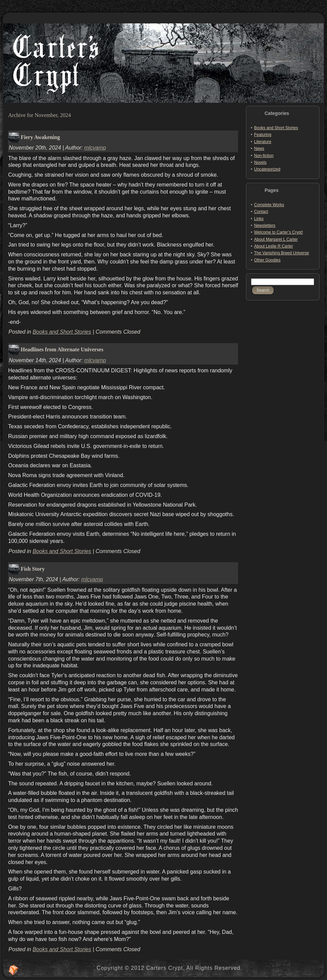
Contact (261, 212)
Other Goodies (267, 260)
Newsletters (265, 226)
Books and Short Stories (62, 332)
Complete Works (269, 205)
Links (259, 219)
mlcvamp (95, 148)
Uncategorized (267, 169)
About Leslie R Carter (274, 246)
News (259, 149)
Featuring (263, 135)
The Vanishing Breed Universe (282, 253)
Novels (260, 162)
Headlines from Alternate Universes (62, 349)
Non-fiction (264, 156)
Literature (263, 142)
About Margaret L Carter (276, 239)
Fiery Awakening (40, 137)
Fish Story (33, 569)
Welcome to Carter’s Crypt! (278, 232)
